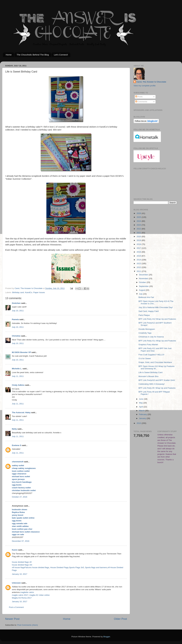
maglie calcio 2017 (20, 595)
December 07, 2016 (21, 541)
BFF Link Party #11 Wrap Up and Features (157, 341)
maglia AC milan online (39, 595)
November (144, 278)
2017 (139, 248)
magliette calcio (27, 592)
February (143, 414)
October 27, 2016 (20, 497)
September (144, 286)
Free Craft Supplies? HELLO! (151, 355)
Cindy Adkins (18, 385)
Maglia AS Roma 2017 (22, 598)
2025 (139, 217)
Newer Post (12, 619)
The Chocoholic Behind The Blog (33, 55)
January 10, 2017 (20, 574)
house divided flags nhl (22, 565)
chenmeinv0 (18, 462)
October (143, 282)
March (142, 411)
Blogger (107, 637)
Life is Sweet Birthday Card (151, 372)
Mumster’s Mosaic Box (149, 376)
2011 (139, 271)
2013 (139, 264)
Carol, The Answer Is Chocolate (151, 82)
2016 (139, 252)
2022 (139, 229)
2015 (139, 256)
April (141, 407)
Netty (14, 429)
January (143, 418)
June (141, 399)
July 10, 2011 (18, 311)
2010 (139, 423)
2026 (139, 213)
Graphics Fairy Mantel (148, 345)
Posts (139, 97)
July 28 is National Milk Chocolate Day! (156, 307)
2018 (139, 244)
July (141, 294)
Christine (16, 336)
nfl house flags (18, 567)
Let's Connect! (61, 55)
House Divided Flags (59, 567)
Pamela (15, 319)
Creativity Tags (145, 333)
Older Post (120, 619)
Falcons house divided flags (37, 567)
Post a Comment (16, 607)
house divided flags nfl (22, 562)
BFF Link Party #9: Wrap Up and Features (157, 388)
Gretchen (16, 303)
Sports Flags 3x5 (77, 567)
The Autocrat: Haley (21, 412)
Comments (141, 102)
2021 (139, 233)
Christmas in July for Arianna (151, 337)
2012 (139, 267)
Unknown (16, 583)
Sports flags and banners (96, 567)
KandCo (29, 292)
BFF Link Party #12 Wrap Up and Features (157, 319)
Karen (15, 550)
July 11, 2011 (18, 376)
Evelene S (17, 445)
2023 (139, 225)
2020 (139, 237)
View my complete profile (145, 86)
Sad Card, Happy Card (149, 311)
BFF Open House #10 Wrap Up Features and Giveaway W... (157, 367)
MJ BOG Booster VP (21, 352)
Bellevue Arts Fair (146, 297)
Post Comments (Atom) (28, 625)
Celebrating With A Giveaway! (152, 384)
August (142, 290)
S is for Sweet (145, 358)
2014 (139, 260)
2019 (139, 240)
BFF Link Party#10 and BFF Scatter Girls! (157, 380)
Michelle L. (17, 369)
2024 (139, 221)
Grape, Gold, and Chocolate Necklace (155, 362)
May (141, 403)
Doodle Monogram (147, 329)
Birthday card (18, 292)
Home (9, 55)
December (144, 275)
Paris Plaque (144, 315)
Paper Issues (39, 292)
